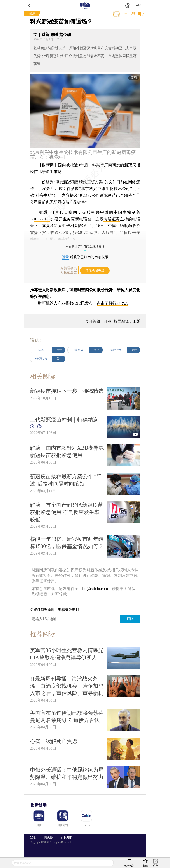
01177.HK (42, 219)
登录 (65, 257)
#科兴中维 (116, 350)
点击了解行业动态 (112, 303)
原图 (134, 78)
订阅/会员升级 (95, 271)
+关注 (59, 350)
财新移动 (39, 805)
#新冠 (41, 350)
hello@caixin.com (93, 589)
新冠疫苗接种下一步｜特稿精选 (67, 391)
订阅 (130, 619)
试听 (133, 14)
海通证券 (112, 219)
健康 (32, 14)
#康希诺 (79, 350)
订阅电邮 (66, 837)
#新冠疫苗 (41, 359)
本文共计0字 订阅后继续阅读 (85, 247)
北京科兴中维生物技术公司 (105, 189)
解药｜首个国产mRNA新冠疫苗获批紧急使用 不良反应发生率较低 (67, 512)
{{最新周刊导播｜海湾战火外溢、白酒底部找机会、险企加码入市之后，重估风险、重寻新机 (67, 686)
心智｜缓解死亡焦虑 (54, 741)
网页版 (49, 837)
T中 (125, 14)
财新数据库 (56, 290)
